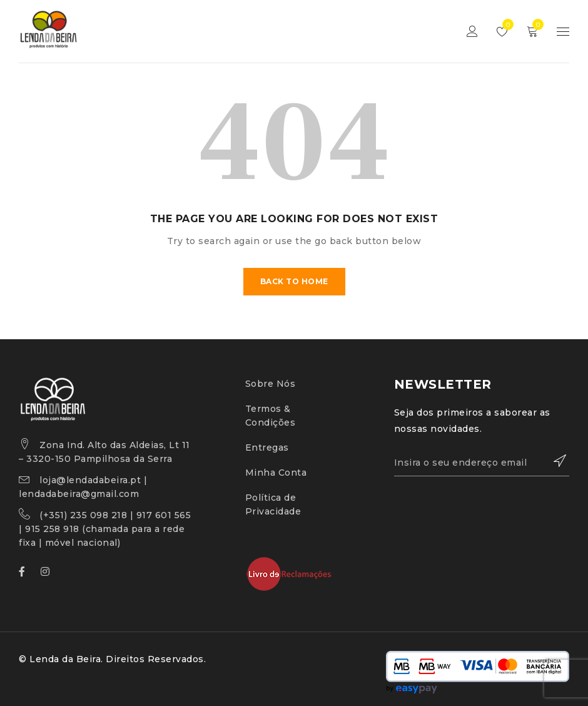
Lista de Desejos (505, 24)
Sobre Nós (271, 384)
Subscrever (554, 461)
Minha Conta (276, 473)
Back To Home (294, 281)
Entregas (267, 448)
